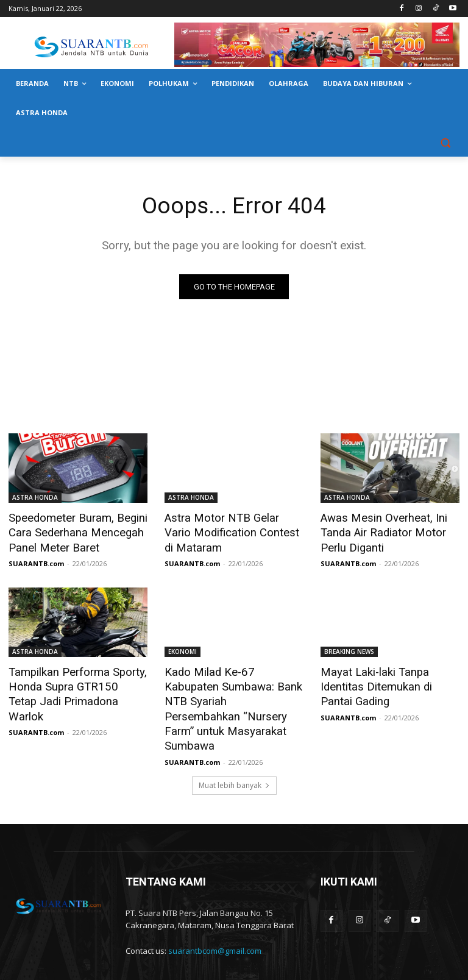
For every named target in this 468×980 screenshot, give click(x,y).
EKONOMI (183, 648)
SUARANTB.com (36, 560)
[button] (445, 142)
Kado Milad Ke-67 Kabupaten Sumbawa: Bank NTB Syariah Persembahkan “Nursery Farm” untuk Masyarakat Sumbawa (234, 689)
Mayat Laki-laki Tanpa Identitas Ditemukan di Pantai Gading (388, 682)
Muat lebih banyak (234, 747)
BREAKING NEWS (349, 648)
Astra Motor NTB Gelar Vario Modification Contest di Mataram (230, 531)
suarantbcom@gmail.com (215, 913)
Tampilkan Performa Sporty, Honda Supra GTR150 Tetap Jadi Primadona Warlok (72, 682)
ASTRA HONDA (35, 498)
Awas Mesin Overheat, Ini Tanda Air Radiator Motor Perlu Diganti (378, 531)
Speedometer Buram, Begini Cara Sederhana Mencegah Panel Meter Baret (72, 531)
